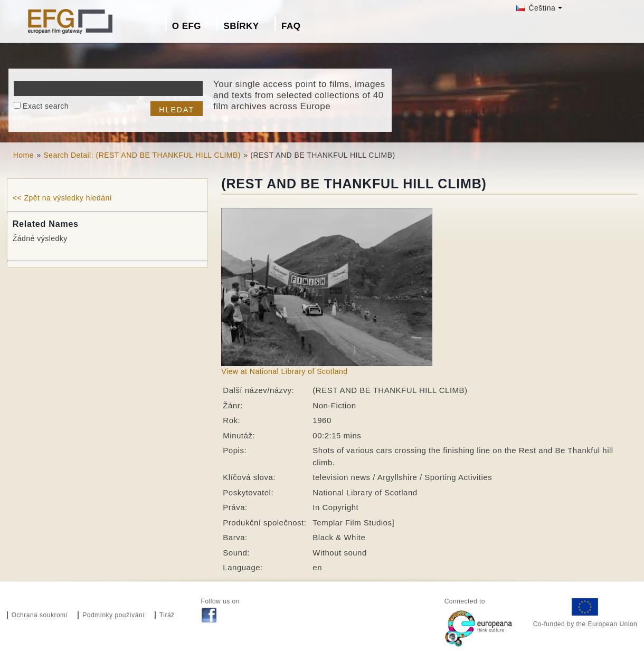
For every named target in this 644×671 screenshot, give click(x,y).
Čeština (536, 8)
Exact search (46, 106)
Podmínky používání (113, 615)
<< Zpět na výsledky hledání (62, 198)
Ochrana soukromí (40, 615)
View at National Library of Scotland (284, 371)
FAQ (291, 26)
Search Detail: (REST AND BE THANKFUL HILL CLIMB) (142, 155)
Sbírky (241, 26)
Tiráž (167, 615)
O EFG (187, 26)
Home (23, 155)
